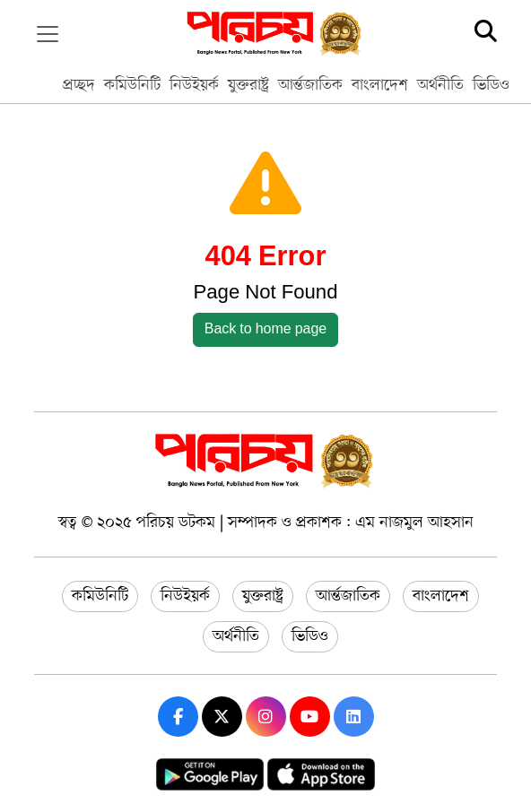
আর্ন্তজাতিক (310, 85)
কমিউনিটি (132, 85)
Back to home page (266, 330)
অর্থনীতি (440, 85)
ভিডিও (491, 85)
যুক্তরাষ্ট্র (248, 85)
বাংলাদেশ (380, 85)
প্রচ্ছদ (79, 85)
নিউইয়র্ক (194, 85)
